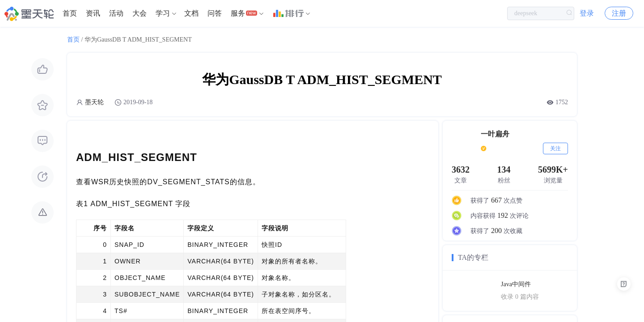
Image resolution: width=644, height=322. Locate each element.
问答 (215, 13)
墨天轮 (94, 102)
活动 (116, 13)
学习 (163, 13)
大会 (140, 13)
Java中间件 (516, 284)
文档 (191, 13)
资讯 (93, 13)
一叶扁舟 (495, 134)
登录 (587, 13)
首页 (70, 13)
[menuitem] (70, 13)
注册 (619, 13)
